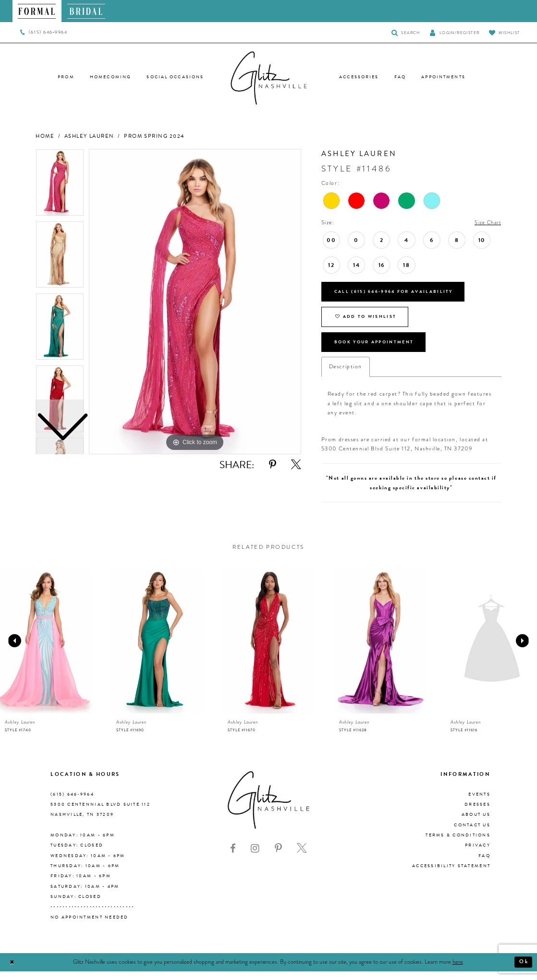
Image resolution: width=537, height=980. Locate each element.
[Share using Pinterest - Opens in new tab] (273, 465)
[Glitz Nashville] (268, 78)
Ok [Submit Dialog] (523, 971)
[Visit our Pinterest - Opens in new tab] (278, 858)
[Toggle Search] (406, 32)
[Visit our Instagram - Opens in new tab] (255, 858)
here (458, 971)
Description (346, 376)
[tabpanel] (195, 302)
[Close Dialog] (13, 971)
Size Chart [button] (486, 223)
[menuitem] (37, 11)
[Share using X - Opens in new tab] (296, 465)
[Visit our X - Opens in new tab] (302, 858)
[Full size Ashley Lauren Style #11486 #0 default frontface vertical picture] (195, 302)
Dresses (477, 813)
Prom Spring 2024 (154, 136)
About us (476, 824)
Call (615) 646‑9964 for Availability (401, 294)
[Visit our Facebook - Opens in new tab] (233, 858)
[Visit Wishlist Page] (504, 32)
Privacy (478, 855)
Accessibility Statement (451, 875)
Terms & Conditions (458, 844)
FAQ (484, 865)
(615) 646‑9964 (72, 803)
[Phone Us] (44, 33)
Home (45, 136)
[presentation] (46, 650)
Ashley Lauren (89, 136)
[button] (455, 32)
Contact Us (472, 834)
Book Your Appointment (380, 350)
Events (479, 803)
